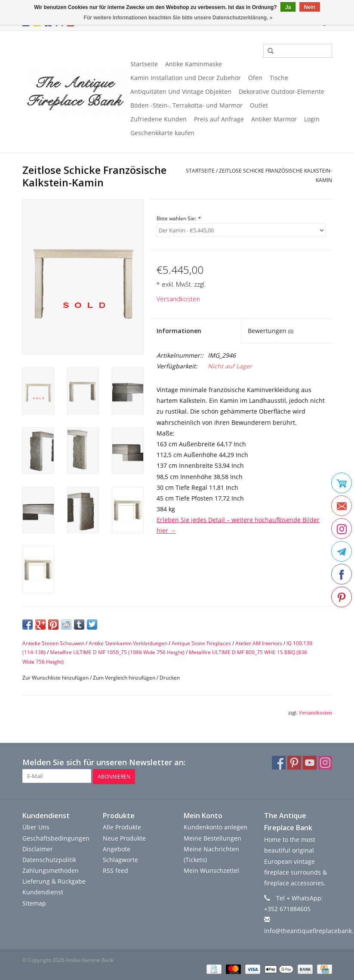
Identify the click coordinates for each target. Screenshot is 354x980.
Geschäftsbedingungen (56, 837)
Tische (279, 78)
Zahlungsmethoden (51, 870)
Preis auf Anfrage (219, 119)
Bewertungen (271, 331)
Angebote (117, 849)
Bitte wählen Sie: (179, 218)
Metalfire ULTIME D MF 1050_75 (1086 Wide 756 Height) (117, 652)
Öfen (255, 78)
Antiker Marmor (274, 119)
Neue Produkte (124, 837)
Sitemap (34, 902)
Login (312, 119)
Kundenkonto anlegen (215, 827)
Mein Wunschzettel (211, 870)
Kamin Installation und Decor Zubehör (186, 78)
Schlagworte (120, 859)
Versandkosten (178, 299)
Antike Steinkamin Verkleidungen (128, 643)
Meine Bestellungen (212, 837)
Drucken (170, 678)
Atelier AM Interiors (259, 643)
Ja (288, 7)
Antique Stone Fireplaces (201, 643)
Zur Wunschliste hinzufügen (55, 678)
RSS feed (115, 870)
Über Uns (36, 827)
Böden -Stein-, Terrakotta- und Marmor (186, 105)
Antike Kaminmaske (194, 64)
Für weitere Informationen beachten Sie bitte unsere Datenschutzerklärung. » (178, 18)
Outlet (259, 105)
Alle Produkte (122, 827)
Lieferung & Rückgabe (54, 881)
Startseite (144, 64)
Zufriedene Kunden (159, 119)
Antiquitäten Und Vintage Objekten (181, 91)
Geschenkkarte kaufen (162, 133)
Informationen (179, 331)
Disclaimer (38, 849)
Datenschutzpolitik (49, 859)
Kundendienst (43, 892)
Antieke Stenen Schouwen (53, 643)
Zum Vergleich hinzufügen (125, 678)
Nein (310, 7)
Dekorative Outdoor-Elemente (282, 91)
